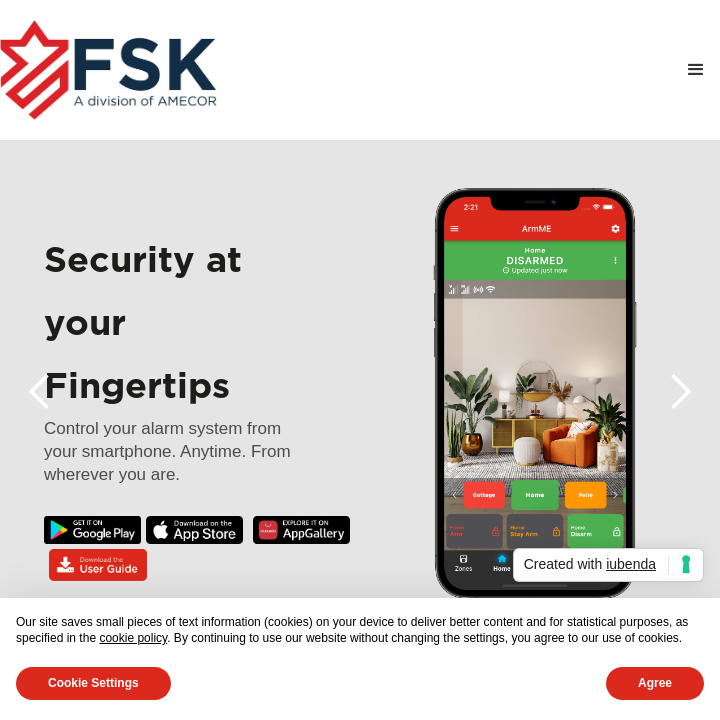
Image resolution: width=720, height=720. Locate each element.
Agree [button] (655, 683)
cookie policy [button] (133, 638)
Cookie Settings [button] (93, 683)
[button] (696, 70)
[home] (108, 70)
